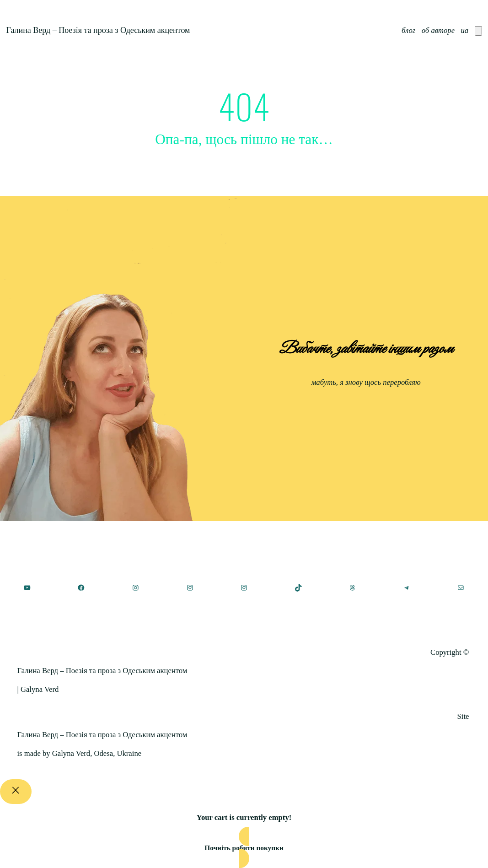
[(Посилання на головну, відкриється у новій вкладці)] (244, 612)
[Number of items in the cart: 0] (478, 31)
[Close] (16, 792)
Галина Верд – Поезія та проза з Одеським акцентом (98, 30)
